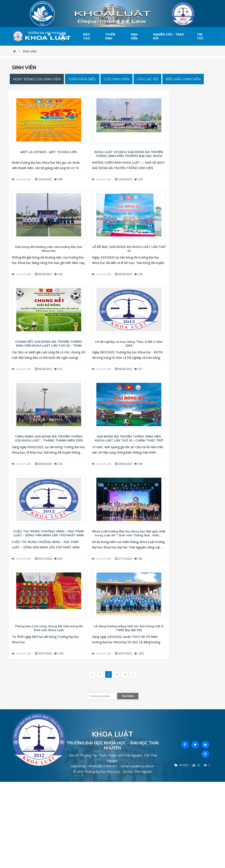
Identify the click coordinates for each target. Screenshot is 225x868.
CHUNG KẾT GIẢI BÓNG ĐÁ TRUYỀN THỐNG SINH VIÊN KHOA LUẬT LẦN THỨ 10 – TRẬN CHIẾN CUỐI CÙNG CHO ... (49, 346)
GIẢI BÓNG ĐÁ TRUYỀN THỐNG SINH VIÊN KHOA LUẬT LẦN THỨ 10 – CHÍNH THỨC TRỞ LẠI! (129, 440)
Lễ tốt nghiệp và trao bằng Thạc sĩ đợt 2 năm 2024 (129, 344)
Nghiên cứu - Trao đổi (169, 36)
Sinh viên (134, 36)
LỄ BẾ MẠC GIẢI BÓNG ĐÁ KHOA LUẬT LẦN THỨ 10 (129, 249)
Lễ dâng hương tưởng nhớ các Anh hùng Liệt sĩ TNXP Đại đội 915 (129, 628)
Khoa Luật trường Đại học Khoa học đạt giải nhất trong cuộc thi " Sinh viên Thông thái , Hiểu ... (129, 533)
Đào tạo (87, 36)
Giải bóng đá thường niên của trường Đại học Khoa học (49, 249)
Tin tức (200, 36)
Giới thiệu (64, 36)
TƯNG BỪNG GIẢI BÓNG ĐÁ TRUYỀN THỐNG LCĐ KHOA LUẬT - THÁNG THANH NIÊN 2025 (49, 438)
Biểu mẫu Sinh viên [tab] (183, 79)
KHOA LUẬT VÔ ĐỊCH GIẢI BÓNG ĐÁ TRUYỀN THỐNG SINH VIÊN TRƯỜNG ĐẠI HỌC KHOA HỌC (129, 156)
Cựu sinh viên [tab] (117, 79)
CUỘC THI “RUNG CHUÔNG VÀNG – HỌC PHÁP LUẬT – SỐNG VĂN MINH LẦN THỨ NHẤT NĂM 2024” (49, 535)
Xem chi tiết (21, 179)
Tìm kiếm (128, 696)
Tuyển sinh (110, 36)
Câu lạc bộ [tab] (147, 79)
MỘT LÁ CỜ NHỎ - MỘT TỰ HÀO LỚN (49, 152)
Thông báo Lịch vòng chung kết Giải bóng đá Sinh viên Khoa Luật (49, 628)
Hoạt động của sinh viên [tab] (37, 79)
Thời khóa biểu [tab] (82, 79)
